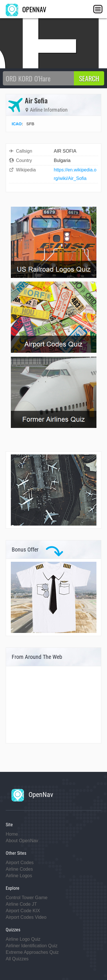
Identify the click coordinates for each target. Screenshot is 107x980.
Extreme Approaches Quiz (32, 952)
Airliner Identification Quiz (32, 946)
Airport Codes (20, 863)
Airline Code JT (21, 904)
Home (12, 834)
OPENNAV (26, 9)
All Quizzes (17, 959)
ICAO (17, 124)
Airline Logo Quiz (23, 939)
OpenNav (32, 795)
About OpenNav (22, 841)
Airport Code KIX (23, 911)
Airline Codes (19, 869)
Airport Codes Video (26, 917)
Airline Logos (19, 876)
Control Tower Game (27, 898)
